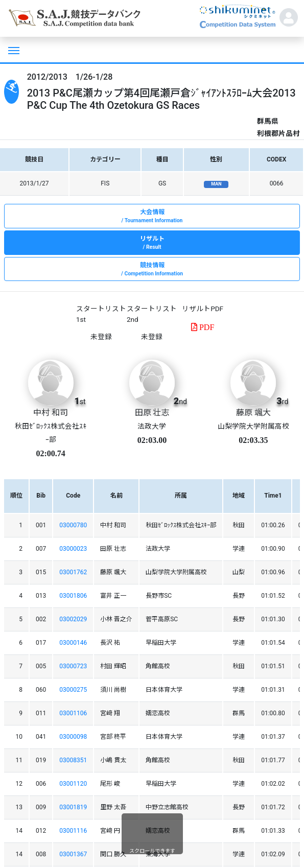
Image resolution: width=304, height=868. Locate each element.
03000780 (73, 525)
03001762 (73, 572)
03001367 (73, 854)
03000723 (73, 666)
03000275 (73, 690)
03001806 (73, 596)
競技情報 (152, 270)
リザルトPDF (203, 309)
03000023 (73, 549)
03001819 (73, 807)
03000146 (73, 643)
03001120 (73, 784)
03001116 (73, 831)
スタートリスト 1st (101, 314)
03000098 (73, 737)
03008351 (73, 760)
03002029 (73, 619)
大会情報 (152, 217)
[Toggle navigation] (13, 50)
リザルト (152, 243)
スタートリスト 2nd (152, 314)
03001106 (73, 713)
